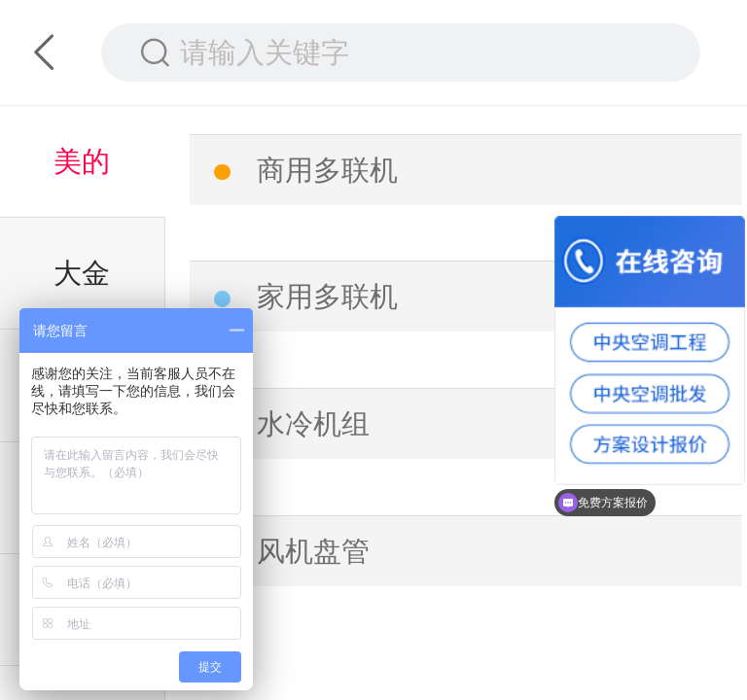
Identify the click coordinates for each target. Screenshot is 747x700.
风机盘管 (313, 551)
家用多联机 (327, 297)
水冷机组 (313, 424)
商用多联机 (327, 170)
